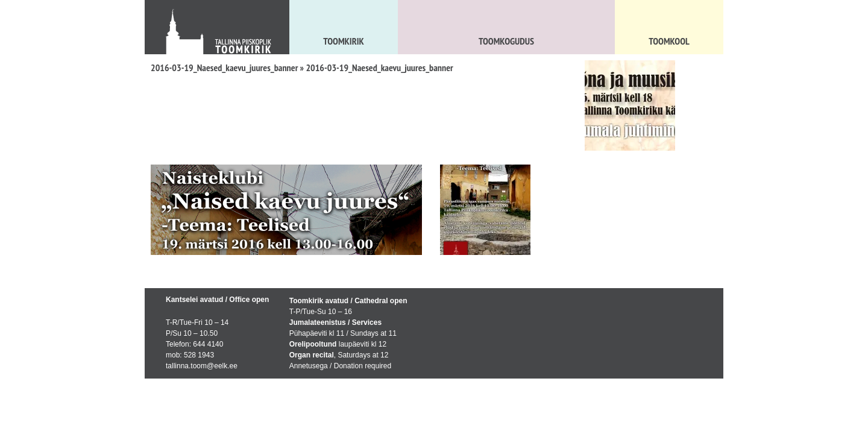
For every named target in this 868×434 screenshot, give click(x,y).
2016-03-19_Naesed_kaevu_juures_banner (224, 68)
